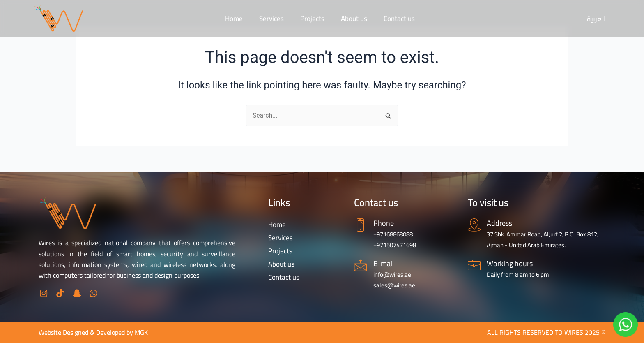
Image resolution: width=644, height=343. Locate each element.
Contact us (399, 19)
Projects (312, 19)
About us (354, 19)
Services (271, 19)
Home (234, 19)
